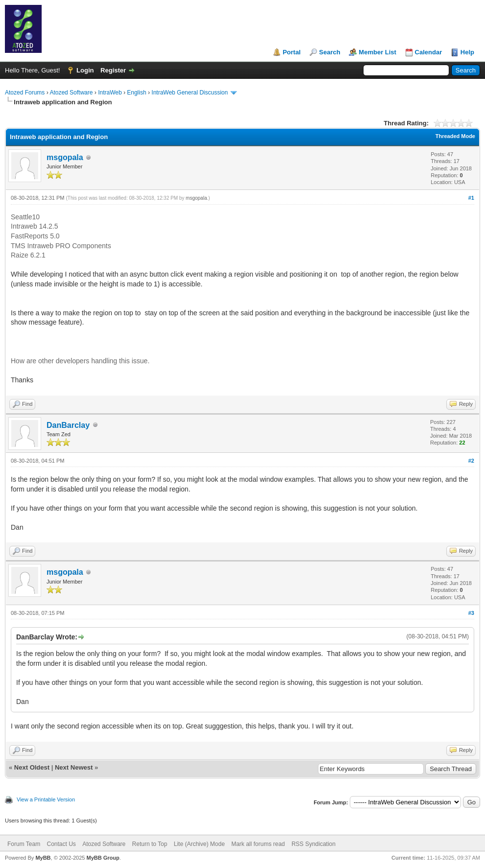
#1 (471, 198)
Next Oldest (32, 767)
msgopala (65, 157)
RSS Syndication (314, 844)
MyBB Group (103, 858)
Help (467, 52)
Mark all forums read (258, 844)
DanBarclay (68, 425)
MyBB (43, 858)
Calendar (429, 52)
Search (329, 52)
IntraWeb (110, 93)
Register (113, 70)
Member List (377, 52)
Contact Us (61, 844)
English (136, 93)
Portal (292, 52)
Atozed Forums (25, 93)
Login (85, 70)
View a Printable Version (46, 799)
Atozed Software (71, 93)
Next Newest (74, 767)
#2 (471, 461)
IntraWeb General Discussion (190, 93)
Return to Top (150, 844)
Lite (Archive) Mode (199, 844)
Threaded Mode (455, 136)
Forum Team (24, 844)
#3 (471, 613)
